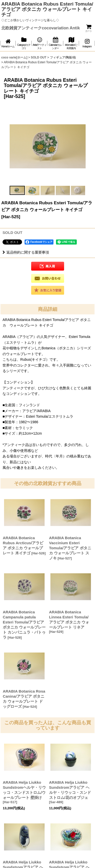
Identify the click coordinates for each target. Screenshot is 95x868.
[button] (17, 190)
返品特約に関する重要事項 (26, 252)
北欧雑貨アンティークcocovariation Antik (41, 28)
